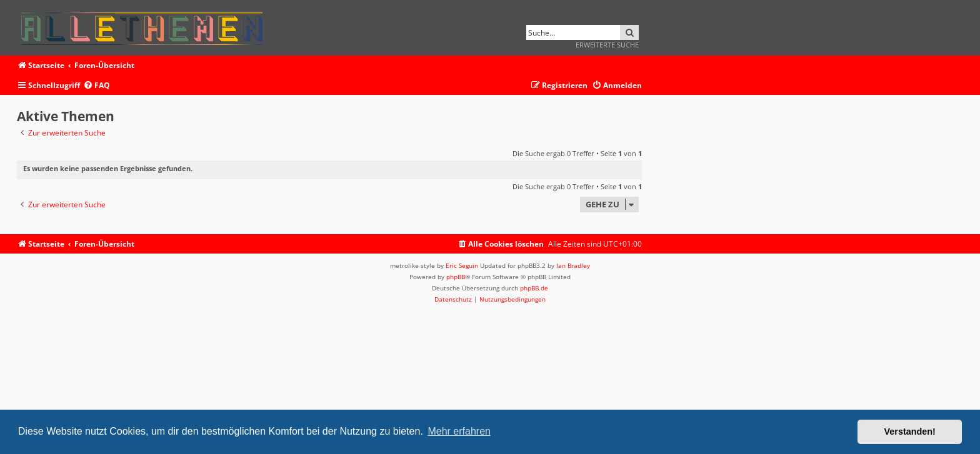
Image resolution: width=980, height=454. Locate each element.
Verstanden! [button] (910, 432)
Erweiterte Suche (607, 45)
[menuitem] (97, 86)
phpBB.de (534, 288)
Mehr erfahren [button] (459, 431)
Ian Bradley (573, 265)
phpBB (456, 277)
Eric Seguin (462, 265)
